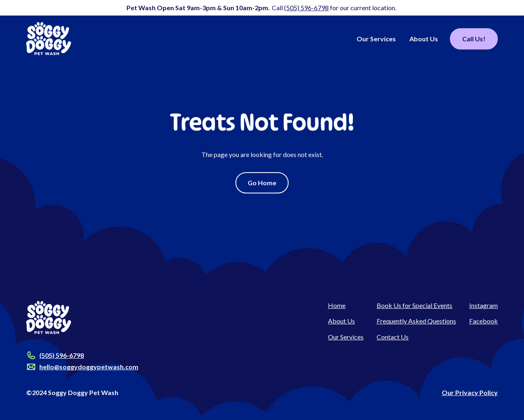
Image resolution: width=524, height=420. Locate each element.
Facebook (483, 321)
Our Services (376, 39)
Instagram (483, 305)
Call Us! (474, 39)
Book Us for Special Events (414, 305)
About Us (424, 39)
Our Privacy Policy (470, 392)
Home (337, 305)
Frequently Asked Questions (416, 321)
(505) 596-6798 (306, 8)
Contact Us (393, 337)
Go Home (262, 183)
